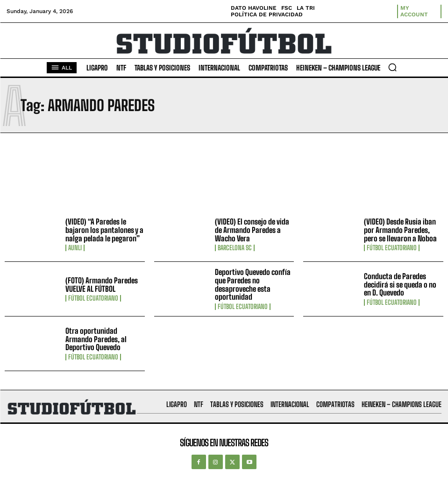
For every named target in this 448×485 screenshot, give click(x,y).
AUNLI (75, 248)
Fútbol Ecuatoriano (392, 248)
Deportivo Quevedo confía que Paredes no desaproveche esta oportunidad (253, 284)
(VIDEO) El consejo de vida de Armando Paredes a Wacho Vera (252, 230)
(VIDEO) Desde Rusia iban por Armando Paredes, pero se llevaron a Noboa (400, 230)
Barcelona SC (235, 248)
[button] (392, 67)
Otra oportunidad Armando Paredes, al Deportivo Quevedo (96, 339)
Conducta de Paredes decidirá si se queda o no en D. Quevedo (400, 284)
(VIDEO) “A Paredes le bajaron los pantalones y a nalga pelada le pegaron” (104, 230)
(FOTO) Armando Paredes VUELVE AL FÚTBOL (102, 285)
